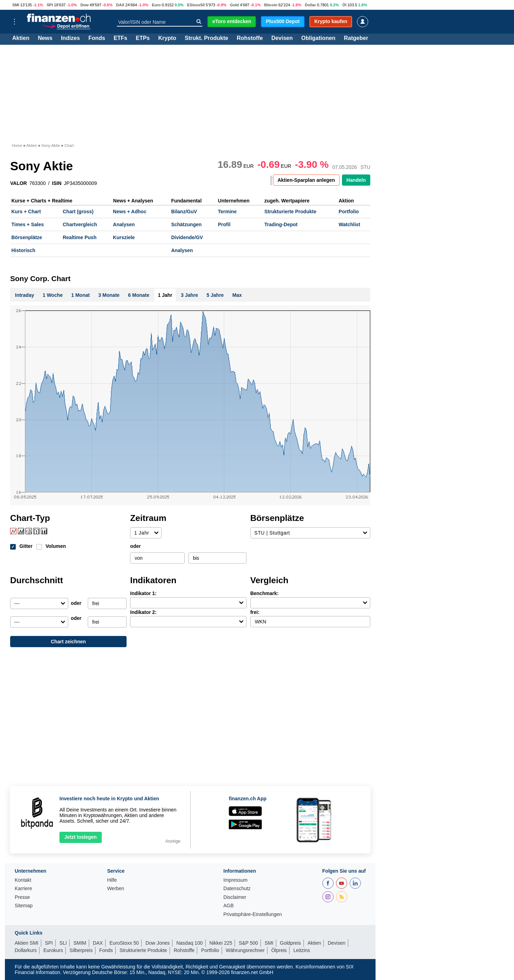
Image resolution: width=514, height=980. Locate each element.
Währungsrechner (245, 950)
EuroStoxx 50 (124, 943)
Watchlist (350, 224)
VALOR (19, 183)
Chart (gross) (78, 212)
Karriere (23, 889)
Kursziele (124, 237)
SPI (50, 5)
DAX (120, 5)
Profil (224, 224)
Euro (156, 5)
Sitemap (24, 906)
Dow (85, 5)
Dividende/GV (187, 237)
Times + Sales (28, 224)
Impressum (235, 880)
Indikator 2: (143, 612)
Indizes (70, 38)
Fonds (97, 38)
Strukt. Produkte (206, 38)
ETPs (143, 38)
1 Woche (53, 295)
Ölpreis (279, 950)
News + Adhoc (130, 212)
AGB (229, 906)
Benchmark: (265, 593)
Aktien (21, 38)
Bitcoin (271, 5)
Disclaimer (235, 897)
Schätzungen (186, 224)
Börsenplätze (27, 237)
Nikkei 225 (221, 943)
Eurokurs (53, 950)
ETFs (120, 38)
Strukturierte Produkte (290, 212)
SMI (16, 5)
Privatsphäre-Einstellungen (253, 914)
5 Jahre (215, 295)
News (45, 38)
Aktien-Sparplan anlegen (306, 180)
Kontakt (23, 880)
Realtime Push (79, 237)
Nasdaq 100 (190, 943)
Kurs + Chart (26, 212)
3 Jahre (189, 295)
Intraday (24, 295)
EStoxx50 (196, 5)
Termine (227, 212)
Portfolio (349, 212)
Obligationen (318, 38)
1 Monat (81, 295)
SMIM (80, 943)
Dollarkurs (26, 950)
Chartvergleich (80, 224)
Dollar (310, 5)
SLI (63, 943)
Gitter (26, 546)
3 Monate (109, 295)
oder (135, 546)
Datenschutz (237, 889)
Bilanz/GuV (184, 212)
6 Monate (139, 295)
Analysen (124, 224)
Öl (344, 5)
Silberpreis (81, 950)
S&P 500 (248, 943)
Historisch (23, 250)
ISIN (57, 183)
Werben (116, 889)
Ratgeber (356, 38)
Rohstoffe (250, 38)
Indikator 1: (143, 593)
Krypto (167, 38)
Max (237, 295)
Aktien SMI (27, 943)
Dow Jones (158, 943)
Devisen (282, 38)
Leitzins (302, 950)
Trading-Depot (281, 224)
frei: (255, 612)
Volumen (56, 546)
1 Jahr (165, 295)
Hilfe (112, 880)
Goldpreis (291, 943)
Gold (234, 5)
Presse (22, 897)
